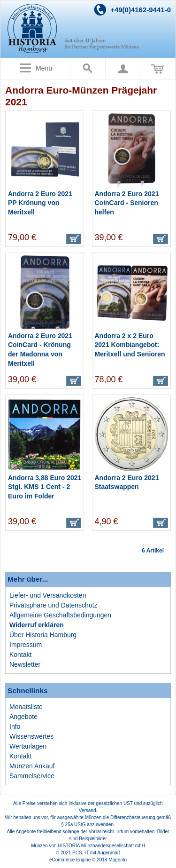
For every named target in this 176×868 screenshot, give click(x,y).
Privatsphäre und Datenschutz (54, 605)
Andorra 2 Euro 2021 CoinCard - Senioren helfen (127, 203)
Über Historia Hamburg (43, 635)
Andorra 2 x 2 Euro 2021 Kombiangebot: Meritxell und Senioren (130, 345)
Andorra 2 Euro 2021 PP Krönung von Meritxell (40, 203)
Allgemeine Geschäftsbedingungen (60, 615)
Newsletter (25, 664)
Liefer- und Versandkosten (48, 595)
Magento (118, 860)
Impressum (26, 645)
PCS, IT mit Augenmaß (96, 853)
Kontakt (20, 655)
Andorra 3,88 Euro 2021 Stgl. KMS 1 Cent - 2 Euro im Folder (45, 487)
